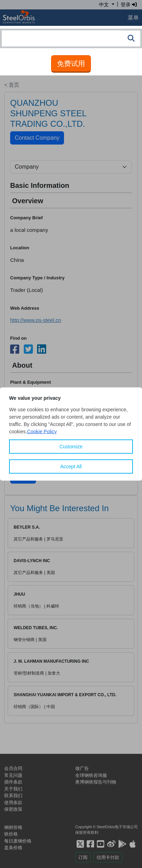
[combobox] (71, 38)
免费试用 (71, 64)
